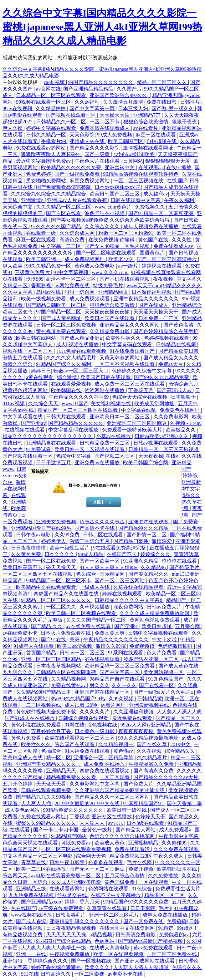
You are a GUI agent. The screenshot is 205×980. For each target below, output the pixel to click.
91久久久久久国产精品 (57, 227)
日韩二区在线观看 (104, 535)
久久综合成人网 (78, 233)
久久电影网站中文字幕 (95, 784)
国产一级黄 (98, 154)
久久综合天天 (44, 404)
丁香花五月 (141, 390)
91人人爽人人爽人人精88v (109, 567)
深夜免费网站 (129, 607)
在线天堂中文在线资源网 (128, 928)
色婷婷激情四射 (176, 646)
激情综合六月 (184, 384)
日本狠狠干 (184, 397)
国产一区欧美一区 (100, 561)
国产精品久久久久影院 (95, 148)
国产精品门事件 (131, 541)
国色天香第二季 (184, 803)
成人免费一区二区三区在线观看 (130, 384)
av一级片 (129, 266)
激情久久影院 (111, 646)
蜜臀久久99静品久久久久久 (47, 823)
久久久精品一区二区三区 (64, 207)
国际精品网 (113, 574)
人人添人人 (93, 823)
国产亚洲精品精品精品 (89, 89)
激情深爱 (162, 541)
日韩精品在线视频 (177, 345)
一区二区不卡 (105, 122)
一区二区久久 (62, 607)
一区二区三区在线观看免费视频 (77, 849)
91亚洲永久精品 (141, 561)
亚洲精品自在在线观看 (52, 443)
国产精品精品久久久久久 (76, 423)
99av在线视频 (18, 108)
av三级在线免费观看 (61, 908)
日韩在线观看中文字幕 (136, 200)
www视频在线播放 (32, 915)
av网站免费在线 (72, 286)
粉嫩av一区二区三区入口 (81, 371)
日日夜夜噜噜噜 (29, 548)
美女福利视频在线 (111, 404)
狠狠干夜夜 (185, 122)
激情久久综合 (18, 364)
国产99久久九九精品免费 (162, 377)
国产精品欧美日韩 (179, 351)
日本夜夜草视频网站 (59, 666)
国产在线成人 (154, 305)
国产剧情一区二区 (147, 535)
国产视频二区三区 (115, 456)
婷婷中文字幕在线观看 (52, 128)
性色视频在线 (103, 725)
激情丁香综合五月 (90, 541)
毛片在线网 (140, 862)
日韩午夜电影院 (68, 862)
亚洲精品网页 (114, 292)
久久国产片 (129, 89)
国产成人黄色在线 (179, 666)
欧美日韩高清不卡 (23, 567)
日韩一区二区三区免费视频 (67, 325)
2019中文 (181, 744)
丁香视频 (79, 817)
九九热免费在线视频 (32, 895)
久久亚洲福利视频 (134, 712)
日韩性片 (191, 102)
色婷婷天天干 (151, 817)
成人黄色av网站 (23, 810)
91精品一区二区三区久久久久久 (57, 600)
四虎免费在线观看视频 (105, 771)
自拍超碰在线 (162, 141)
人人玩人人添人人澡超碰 (141, 967)
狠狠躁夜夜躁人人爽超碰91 (52, 154)
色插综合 (52, 751)
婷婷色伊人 (54, 541)
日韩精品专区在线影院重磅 (67, 672)
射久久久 (100, 685)
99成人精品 (91, 554)
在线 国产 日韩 (184, 181)
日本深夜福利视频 (152, 292)
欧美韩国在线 (67, 390)
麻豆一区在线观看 (156, 135)
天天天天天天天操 (67, 935)
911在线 (30, 974)
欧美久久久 (98, 967)
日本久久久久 (60, 554)
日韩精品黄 (150, 699)
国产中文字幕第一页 (93, 108)
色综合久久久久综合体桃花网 (123, 836)
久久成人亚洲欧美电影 (77, 882)
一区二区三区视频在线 (139, 181)
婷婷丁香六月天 (83, 902)
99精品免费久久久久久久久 (74, 810)
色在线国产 (23, 908)
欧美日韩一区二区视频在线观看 (90, 449)
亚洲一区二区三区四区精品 (52, 659)
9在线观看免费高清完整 (120, 548)
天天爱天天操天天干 (156, 312)
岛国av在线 (49, 292)
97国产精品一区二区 (59, 312)
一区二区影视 (90, 974)
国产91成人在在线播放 (30, 718)
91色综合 (142, 889)
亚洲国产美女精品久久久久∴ (49, 764)
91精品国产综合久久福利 (64, 364)
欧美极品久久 (181, 430)
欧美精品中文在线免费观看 (47, 587)
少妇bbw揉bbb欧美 (135, 154)
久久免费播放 (164, 876)
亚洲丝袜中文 (120, 167)
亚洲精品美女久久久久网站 (130, 325)
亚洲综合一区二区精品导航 (104, 758)
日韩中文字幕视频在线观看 (159, 633)
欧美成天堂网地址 (155, 404)
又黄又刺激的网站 (120, 358)
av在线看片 (146, 128)
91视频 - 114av (186, 423)
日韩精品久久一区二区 (62, 122)
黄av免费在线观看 (154, 948)
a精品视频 (101, 935)
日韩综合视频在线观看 (84, 718)
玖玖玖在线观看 (180, 561)
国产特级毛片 (185, 567)
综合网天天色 (92, 856)
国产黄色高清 (179, 325)
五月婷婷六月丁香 (52, 731)
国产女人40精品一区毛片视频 (118, 246)
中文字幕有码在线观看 (128, 345)
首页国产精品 (42, 653)
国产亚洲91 (127, 626)
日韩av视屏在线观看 (156, 443)
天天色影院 (82, 135)
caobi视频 (55, 82)
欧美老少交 (121, 259)
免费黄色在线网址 (180, 410)
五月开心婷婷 (18, 784)
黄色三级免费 (120, 882)
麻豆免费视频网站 (90, 181)
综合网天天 (16, 876)
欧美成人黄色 (110, 843)
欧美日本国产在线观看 (110, 318)
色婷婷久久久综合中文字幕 (142, 371)
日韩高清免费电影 (136, 935)
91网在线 (74, 725)
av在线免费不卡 (20, 633)
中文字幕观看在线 (23, 417)
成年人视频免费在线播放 (151, 227)
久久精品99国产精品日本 (44, 692)
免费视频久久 (151, 207)
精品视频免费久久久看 (72, 777)
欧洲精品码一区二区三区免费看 (120, 666)
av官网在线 (48, 89)
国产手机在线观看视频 (125, 279)
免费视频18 (142, 646)
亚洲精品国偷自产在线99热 (42, 528)
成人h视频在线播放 (78, 345)
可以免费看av (77, 843)
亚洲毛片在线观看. (150, 522)
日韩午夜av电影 (34, 535)
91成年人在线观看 (34, 646)
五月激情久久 (184, 207)
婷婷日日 (41, 371)
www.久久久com (110, 272)
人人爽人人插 (37, 803)
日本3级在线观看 (146, 823)
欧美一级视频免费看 (44, 299)
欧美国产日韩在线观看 (106, 377)
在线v (172, 456)
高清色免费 (73, 240)
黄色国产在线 (154, 240)
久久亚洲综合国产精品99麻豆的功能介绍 (120, 790)
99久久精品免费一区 (49, 266)
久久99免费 (68, 535)
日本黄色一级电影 (95, 731)
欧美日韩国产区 (126, 141)
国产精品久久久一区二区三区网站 (113, 797)
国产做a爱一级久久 (173, 108)
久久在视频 (150, 751)
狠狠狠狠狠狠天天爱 (168, 161)
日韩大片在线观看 (67, 417)
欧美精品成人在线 (23, 758)
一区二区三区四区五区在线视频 (38, 574)
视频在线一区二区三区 (28, 351)
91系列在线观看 (126, 653)
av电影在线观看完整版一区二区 (67, 876)
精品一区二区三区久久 (162, 82)
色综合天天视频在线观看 (31, 843)
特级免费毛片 (109, 286)
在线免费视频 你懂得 (112, 240)
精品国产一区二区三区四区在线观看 (78, 410)
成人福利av (156, 194)
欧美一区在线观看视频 (119, 954)
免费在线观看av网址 (44, 817)
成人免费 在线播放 (105, 764)
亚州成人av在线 (87, 141)
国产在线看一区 (157, 685)
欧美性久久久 (37, 744)
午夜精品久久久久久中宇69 (79, 397)
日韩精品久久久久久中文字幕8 (129, 600)
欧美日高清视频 (75, 646)
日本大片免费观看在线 (66, 633)
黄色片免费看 (27, 738)
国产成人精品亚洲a (81, 338)
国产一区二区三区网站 (120, 581)
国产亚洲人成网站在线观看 (145, 961)
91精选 (167, 928)
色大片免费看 (162, 653)
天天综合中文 (18, 207)
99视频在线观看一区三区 (44, 102)
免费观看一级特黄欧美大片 (133, 430)
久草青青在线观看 (107, 908)
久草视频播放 (95, 607)
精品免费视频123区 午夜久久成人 (147, 856)
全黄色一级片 (98, 830)
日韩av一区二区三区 (82, 653)
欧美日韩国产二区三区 (115, 194)
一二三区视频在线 (42, 705)
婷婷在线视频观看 (123, 594)
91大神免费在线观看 (88, 751)
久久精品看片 (153, 758)
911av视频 (14, 404)
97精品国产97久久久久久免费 (136, 902)
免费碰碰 (177, 921)
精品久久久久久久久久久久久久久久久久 (48, 436)
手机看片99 (54, 141)
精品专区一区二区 (165, 895)
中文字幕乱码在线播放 (74, 430)
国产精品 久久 (47, 626)
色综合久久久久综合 (103, 522)
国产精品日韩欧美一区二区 (57, 305)
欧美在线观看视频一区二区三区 (80, 738)
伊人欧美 (13, 266)
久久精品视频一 (116, 744)
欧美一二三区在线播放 (42, 869)
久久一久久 (124, 685)
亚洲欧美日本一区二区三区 (120, 417)
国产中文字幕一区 (120, 672)
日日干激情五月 (54, 463)
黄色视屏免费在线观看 (62, 331)
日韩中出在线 (18, 187)
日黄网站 (133, 161)
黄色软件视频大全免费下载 (47, 712)
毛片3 (165, 908)
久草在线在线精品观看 (139, 587)
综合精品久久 (181, 751)
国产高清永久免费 (154, 771)
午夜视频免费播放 (70, 954)
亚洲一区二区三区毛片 (115, 915)
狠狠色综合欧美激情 (146, 122)
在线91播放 (179, 167)
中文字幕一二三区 (62, 246)
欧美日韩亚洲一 (44, 259)
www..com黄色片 (113, 207)
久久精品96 (154, 567)
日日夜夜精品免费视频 (72, 928)
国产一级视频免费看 (78, 174)
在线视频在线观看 (25, 430)
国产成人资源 (32, 921)
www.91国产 (75, 404)
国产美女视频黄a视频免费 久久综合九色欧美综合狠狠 (111, 220)
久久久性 (182, 240)
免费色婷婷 (39, 174)
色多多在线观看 (106, 862)
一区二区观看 (115, 777)
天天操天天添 (115, 115)
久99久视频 (122, 699)
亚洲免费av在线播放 (97, 463)
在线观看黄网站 (68, 889)
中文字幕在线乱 (139, 410)
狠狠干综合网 (80, 292)
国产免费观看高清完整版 (64, 187)
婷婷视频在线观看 (162, 266)
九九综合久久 (18, 672)
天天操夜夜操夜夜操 (108, 312)
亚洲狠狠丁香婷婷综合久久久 (36, 961)
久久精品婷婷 (51, 108)
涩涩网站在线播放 (105, 390)
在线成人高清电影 (110, 948)
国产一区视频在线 (92, 961)
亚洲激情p (33, 200)
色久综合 (87, 574)
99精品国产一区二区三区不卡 (59, 581)
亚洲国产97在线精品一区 (103, 692)
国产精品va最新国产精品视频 (151, 941)
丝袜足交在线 (73, 895)
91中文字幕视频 (71, 272)
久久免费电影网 (172, 417)
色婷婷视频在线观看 (167, 338)
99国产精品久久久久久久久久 (101, 82)
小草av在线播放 (114, 436)
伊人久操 (13, 128)
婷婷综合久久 (156, 554)
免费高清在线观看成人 (105, 128)
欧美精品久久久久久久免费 (72, 167)
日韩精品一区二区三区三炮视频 (164, 449)
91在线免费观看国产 (133, 351)
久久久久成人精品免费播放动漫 (155, 613)
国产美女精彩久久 (149, 574)
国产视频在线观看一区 (71, 115)
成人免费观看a (176, 830)
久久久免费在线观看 (177, 849)
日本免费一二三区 (159, 318)
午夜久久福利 (180, 200)
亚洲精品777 (147, 115)
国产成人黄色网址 (62, 318)
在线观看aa (151, 167)
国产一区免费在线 (144, 921)
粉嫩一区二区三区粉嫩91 (126, 233)
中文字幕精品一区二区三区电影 (38, 856)
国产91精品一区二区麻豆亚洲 (161, 213)
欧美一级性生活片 (70, 548)
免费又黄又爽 (110, 633)
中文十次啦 (165, 640)
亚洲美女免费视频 (57, 522)
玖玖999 (35, 279)
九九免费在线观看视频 (82, 351)
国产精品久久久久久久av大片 (166, 777)
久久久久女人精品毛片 (72, 358)
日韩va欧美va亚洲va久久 (162, 436)
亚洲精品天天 (62, 771)
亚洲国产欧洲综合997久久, (120, 95)
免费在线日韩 (162, 102)
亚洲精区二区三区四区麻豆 (137, 423)
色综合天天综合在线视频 (140, 397)
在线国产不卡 (122, 554)
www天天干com (144, 286)
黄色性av (124, 751)
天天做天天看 (52, 784)
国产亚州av (33, 423)
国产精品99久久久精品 (144, 528)
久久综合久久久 (103, 227)
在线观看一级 (42, 233)
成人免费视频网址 (85, 259)
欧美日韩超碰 (157, 626)
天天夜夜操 (151, 456)
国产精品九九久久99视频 (44, 797)
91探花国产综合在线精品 (64, 941)
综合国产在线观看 (75, 744)
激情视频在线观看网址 (149, 148)
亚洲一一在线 (32, 954)
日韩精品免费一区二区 (105, 443)
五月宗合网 (188, 626)
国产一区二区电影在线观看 (107, 253)
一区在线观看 (154, 882)
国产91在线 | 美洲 (61, 640)
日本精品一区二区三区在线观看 (52, 95)
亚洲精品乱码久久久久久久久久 (85, 921)
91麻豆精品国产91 (144, 803)
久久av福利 (87, 102)
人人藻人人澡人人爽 (179, 712)
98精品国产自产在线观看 (118, 679)
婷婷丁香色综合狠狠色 (57, 967)
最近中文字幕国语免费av (44, 161)
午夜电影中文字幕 (179, 836)
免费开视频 (141, 869)
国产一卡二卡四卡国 (56, 830)
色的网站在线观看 (109, 889)
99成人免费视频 (115, 135)
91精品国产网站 (69, 836)
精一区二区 (59, 758)
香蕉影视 (42, 286)
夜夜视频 (164, 279)
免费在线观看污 (133, 849)
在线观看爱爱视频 (72, 384)
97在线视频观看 (103, 659)
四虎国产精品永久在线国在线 (67, 594)
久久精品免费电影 (110, 331)
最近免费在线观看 (133, 718)
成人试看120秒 (81, 705)
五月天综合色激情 (125, 876)
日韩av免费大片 (165, 607)
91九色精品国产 (167, 679)
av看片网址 (114, 705)
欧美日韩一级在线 (127, 810)
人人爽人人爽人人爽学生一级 (54, 948)
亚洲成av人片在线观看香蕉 (77, 200)
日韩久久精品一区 (47, 135)
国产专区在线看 (64, 213)
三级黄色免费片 (33, 272)
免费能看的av (174, 935)
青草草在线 (34, 862)
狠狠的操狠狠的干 (23, 213)
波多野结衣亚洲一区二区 (151, 659)
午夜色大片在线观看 (98, 161)
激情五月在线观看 (23, 358)
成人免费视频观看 (90, 299)
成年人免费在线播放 (166, 915)
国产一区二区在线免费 (52, 561)
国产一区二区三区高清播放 (167, 259)
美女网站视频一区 (164, 672)
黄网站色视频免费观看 (155, 620)
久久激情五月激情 (124, 102)
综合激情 (68, 377)
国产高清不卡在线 (95, 528)
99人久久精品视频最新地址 (149, 738)
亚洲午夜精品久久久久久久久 (146, 299)
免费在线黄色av (69, 685)
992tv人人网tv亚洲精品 (146, 725)
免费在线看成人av (174, 246)
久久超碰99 (175, 843)
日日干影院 (143, 908)
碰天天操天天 (62, 567)
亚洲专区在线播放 (112, 817)
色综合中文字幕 (74, 456)
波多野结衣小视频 (105, 213)
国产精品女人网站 (136, 830)
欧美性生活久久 (124, 338)
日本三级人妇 (134, 108)
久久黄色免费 (27, 554)
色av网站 (105, 941)
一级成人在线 (95, 587)
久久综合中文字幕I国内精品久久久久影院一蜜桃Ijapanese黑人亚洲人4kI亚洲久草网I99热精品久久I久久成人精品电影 (102, 27)
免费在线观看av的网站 (41, 148)
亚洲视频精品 (144, 843)
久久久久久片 (95, 712)
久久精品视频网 (69, 679)
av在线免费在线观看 (89, 626)
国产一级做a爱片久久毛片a (164, 692)
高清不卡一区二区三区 (71, 279)
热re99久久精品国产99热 (79, 699)
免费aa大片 (171, 364)
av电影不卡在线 (126, 974)
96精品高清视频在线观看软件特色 (141, 174)
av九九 (116, 823)
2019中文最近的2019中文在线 (88, 803)
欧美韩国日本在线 (177, 869)
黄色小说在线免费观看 (37, 725)
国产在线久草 (152, 744)
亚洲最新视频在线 (150, 705)
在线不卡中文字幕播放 (116, 895)
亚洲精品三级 (32, 889)
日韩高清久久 (56, 974)
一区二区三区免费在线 (172, 954)
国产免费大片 (139, 784)
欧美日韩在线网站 (37, 338)
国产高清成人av (175, 390)
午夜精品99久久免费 (152, 764)
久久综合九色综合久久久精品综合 (49, 194)
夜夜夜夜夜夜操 (136, 731)
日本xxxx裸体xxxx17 (118, 187)
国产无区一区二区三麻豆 (98, 869)
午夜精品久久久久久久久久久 (116, 640)
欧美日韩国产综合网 (146, 463)
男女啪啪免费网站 (47, 181)
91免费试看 (39, 449)
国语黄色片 (153, 253)
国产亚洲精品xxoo (42, 902)
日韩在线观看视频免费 (47, 790)
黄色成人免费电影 (95, 266)
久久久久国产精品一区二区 (97, 620)
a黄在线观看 (40, 377)
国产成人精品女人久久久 (172, 358)
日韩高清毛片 (71, 915)
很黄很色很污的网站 (26, 390)
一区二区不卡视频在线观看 (125, 364)
